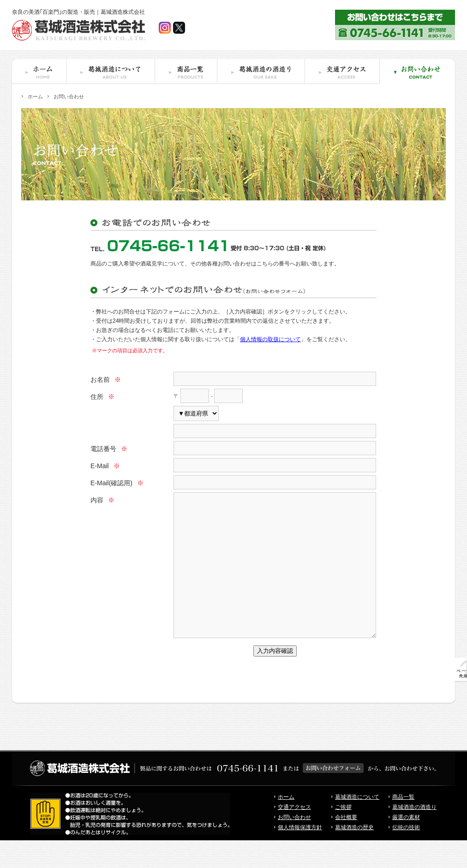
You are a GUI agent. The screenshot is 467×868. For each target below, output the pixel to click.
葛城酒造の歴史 (354, 855)
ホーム (35, 96)
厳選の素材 (406, 845)
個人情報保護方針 (300, 855)
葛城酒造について (357, 825)
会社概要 (346, 845)
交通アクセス (294, 835)
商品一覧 (403, 825)
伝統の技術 (406, 855)
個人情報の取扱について (270, 339)
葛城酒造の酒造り (414, 835)
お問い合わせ (294, 845)
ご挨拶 (343, 835)
